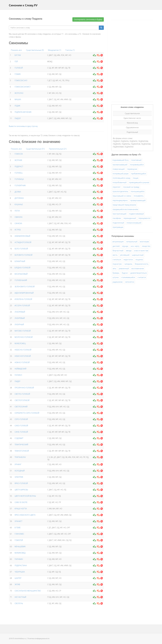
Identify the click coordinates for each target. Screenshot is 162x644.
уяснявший (125, 255)
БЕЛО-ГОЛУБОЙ (21, 249)
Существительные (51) (35, 149)
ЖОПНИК (18, 160)
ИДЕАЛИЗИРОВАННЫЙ (24, 293)
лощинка (139, 260)
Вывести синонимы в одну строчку (23, 126)
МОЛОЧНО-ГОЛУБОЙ (24, 337)
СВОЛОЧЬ (19, 603)
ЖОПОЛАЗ (19, 93)
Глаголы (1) (70, 50)
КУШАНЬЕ (19, 204)
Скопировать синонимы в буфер (88, 19)
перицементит (144, 218)
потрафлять (139, 196)
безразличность (142, 264)
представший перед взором (124, 205)
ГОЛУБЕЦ (18, 173)
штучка (116, 277)
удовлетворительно (139, 273)
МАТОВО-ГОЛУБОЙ (23, 331)
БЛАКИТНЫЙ (20, 261)
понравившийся (137, 165)
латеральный (132, 242)
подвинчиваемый (136, 214)
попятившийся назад (121, 178)
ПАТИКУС (18, 375)
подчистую (117, 264)
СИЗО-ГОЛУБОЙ (21, 426)
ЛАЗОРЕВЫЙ (20, 312)
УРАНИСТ (18, 521)
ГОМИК (18, 74)
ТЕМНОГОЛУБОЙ (22, 451)
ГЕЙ (16, 61)
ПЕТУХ (17, 211)
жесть (115, 255)
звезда (129, 251)
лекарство (146, 246)
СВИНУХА (18, 217)
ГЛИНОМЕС (19, 534)
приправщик (118, 227)
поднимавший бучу (120, 160)
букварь (116, 273)
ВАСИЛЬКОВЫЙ (21, 274)
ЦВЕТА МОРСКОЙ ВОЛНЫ (25, 496)
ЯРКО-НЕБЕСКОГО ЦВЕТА (25, 515)
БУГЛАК (18, 55)
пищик (136, 178)
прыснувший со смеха (122, 196)
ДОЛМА (18, 192)
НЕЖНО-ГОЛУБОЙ (22, 362)
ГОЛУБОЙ (19, 68)
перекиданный (130, 218)
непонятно (130, 282)
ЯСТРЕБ (18, 230)
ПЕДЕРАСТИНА (21, 565)
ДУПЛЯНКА (19, 198)
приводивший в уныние (139, 182)
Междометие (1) (55, 50)
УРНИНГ (18, 464)
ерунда (125, 246)
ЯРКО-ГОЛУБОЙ (21, 483)
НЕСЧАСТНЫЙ (20, 597)
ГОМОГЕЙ (19, 540)
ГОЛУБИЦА (19, 179)
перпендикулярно (120, 200)
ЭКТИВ (17, 584)
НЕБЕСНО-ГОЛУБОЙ (23, 350)
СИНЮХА (18, 223)
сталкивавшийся (128, 277)
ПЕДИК (17, 106)
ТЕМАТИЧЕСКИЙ (21, 445)
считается (142, 277)
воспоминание (138, 268)
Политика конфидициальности (38, 639)
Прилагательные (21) (58, 149)
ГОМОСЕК (19, 154)
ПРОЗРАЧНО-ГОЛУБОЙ (24, 388)
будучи (125, 273)
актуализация (118, 242)
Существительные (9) (35, 50)
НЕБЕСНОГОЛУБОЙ (23, 356)
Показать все (16, 50)
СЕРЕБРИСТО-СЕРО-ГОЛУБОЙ (27, 413)
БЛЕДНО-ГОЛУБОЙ (22, 268)
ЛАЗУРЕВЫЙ (20, 318)
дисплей (116, 246)
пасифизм (117, 218)
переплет (117, 187)
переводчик (132, 169)
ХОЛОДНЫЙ (20, 471)
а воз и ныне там (141, 251)
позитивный (136, 160)
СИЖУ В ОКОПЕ (21, 502)
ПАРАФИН (19, 559)
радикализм (118, 282)
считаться (117, 260)
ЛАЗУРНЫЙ (19, 324)
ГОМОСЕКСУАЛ (21, 80)
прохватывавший (120, 165)
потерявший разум (121, 174)
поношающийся (138, 191)
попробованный (120, 182)
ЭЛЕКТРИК (19, 477)
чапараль (128, 264)
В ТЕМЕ (18, 528)
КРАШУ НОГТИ (21, 509)
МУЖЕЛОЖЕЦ (20, 343)
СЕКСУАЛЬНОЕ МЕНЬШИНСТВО (28, 591)
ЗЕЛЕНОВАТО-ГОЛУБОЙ (25, 287)
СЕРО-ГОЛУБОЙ (21, 419)
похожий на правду (131, 187)
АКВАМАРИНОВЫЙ (22, 236)
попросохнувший (134, 223)
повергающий (119, 169)
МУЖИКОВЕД (20, 553)
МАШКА (18, 99)
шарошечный (138, 255)
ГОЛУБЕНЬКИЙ (21, 280)
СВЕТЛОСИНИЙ (21, 407)
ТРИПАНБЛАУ (20, 457)
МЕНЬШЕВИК (20, 547)
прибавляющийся (139, 174)
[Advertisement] (130, 60)
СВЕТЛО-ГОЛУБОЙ (22, 394)
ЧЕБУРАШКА (20, 572)
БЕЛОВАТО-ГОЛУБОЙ (23, 255)
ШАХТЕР (18, 578)
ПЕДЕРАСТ (19, 166)
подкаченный (118, 223)
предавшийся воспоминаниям (125, 209)
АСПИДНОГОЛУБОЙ (23, 242)
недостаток (128, 260)
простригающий (119, 214)
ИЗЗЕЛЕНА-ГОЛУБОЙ (23, 299)
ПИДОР (18, 118)
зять (114, 268)
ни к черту (135, 246)
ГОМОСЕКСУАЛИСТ (23, 87)
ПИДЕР (17, 381)
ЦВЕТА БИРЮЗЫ (21, 490)
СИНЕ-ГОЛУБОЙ (21, 432)
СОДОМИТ (19, 438)
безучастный (118, 251)
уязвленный (124, 268)
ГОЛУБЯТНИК (20, 185)
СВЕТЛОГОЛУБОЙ (22, 400)
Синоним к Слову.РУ (23, 5)
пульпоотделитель (120, 191)
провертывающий (138, 200)
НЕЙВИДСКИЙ (20, 369)
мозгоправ (144, 242)
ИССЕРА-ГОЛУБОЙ (22, 306)
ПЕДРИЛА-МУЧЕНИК (23, 112)
